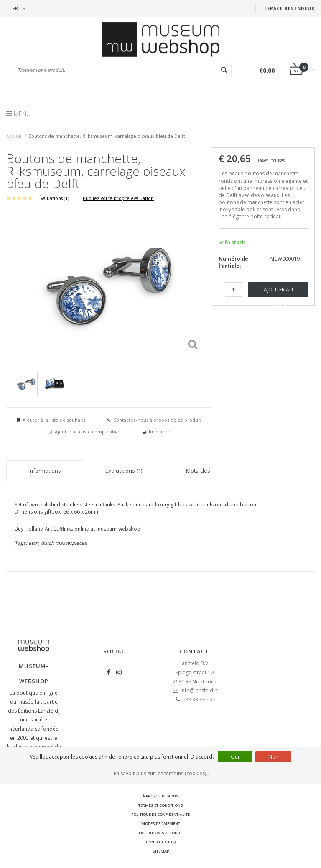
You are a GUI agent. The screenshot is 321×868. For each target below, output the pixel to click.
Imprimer (160, 431)
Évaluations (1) (54, 198)
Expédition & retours (161, 833)
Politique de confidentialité (160, 814)
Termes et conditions (161, 805)
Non (273, 757)
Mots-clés (198, 471)
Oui (235, 757)
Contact (194, 651)
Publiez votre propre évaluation (118, 198)
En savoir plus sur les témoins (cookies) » (162, 773)
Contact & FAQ (161, 842)
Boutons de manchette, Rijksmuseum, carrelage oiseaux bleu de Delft (107, 136)
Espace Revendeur (289, 8)
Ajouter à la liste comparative (88, 431)
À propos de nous (160, 796)
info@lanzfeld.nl (200, 690)
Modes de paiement (161, 824)
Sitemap (161, 851)
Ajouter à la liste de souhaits (54, 420)
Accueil (14, 136)
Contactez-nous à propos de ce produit (157, 420)
